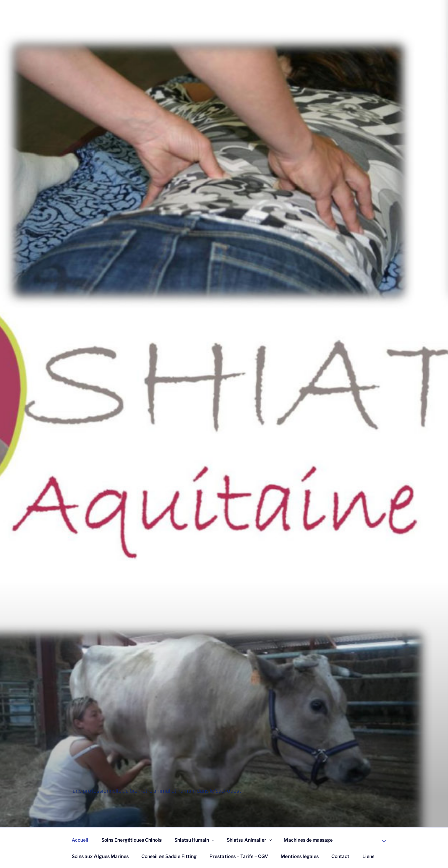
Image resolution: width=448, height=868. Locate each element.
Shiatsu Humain (195, 840)
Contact (340, 856)
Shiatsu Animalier (250, 840)
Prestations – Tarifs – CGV (239, 856)
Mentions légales (300, 856)
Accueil (80, 840)
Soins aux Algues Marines (100, 856)
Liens (368, 856)
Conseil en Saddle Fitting (169, 856)
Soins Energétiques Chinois (131, 840)
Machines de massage (308, 840)
